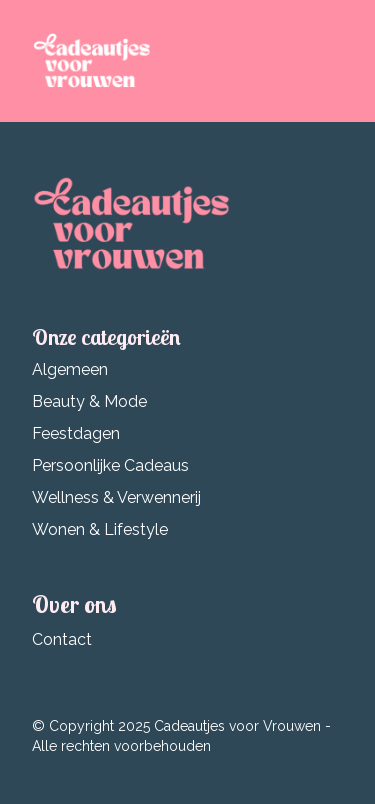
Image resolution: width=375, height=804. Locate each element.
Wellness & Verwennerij (116, 497)
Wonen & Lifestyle (100, 529)
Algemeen (70, 369)
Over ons (74, 604)
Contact (62, 639)
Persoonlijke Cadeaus (110, 465)
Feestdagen (76, 433)
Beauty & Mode (89, 401)
